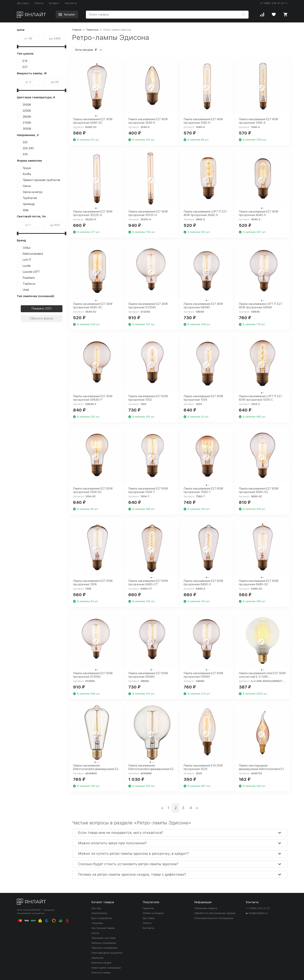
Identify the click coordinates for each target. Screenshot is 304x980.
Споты (95, 933)
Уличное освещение (104, 943)
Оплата (39, 3)
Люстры (96, 908)
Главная (77, 30)
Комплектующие (101, 963)
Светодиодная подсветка (107, 953)
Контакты (71, 3)
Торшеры (97, 923)
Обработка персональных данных (215, 913)
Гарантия (148, 908)
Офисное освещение (104, 948)
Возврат (54, 3)
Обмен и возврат (153, 913)
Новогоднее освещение (106, 968)
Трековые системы (103, 938)
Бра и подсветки (102, 918)
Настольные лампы (103, 928)
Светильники (99, 913)
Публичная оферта (206, 908)
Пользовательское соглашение (214, 918)
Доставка (23, 3)
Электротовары (101, 973)
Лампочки (92, 30)
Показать (38, 309)
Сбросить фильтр (41, 318)
